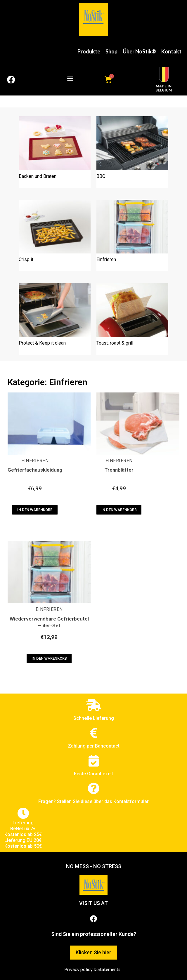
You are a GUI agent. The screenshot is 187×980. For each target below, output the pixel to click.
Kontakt (171, 51)
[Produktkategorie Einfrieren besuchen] (132, 236)
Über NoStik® (139, 51)
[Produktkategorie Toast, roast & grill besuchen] (132, 319)
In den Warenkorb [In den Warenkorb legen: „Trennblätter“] (119, 510)
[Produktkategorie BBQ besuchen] (132, 152)
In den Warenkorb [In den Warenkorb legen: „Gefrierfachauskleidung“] (35, 510)
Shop (111, 51)
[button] (70, 78)
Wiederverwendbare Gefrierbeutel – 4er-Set (49, 622)
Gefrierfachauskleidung (35, 470)
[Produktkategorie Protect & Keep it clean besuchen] (55, 319)
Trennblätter (119, 470)
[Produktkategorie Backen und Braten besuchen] (55, 152)
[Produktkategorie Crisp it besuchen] (55, 236)
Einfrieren (35, 461)
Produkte (89, 51)
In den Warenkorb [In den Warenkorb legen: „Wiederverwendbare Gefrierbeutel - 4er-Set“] (49, 658)
